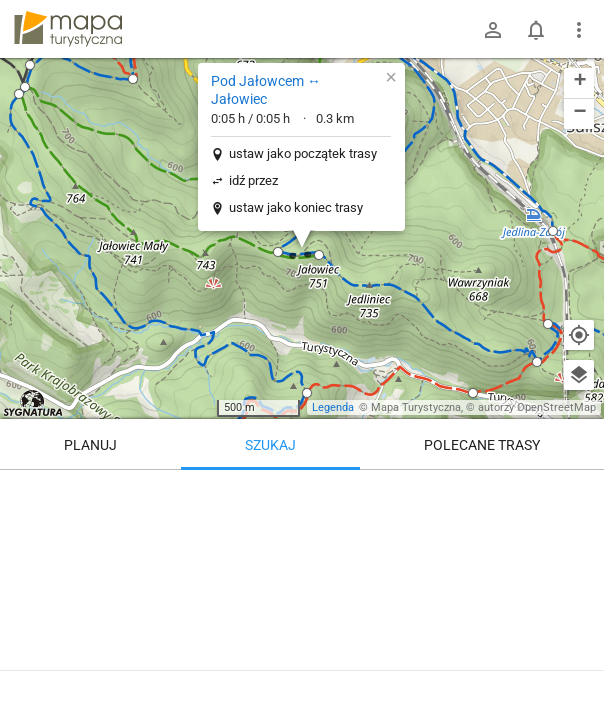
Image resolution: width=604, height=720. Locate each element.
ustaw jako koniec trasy (296, 207)
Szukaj (270, 445)
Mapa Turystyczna (416, 407)
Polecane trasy (482, 445)
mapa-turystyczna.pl (68, 29)
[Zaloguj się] (493, 30)
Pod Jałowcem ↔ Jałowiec (266, 90)
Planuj (90, 445)
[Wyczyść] (579, 492)
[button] (25, 87)
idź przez (253, 180)
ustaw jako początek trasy (303, 153)
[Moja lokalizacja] (579, 335)
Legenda (333, 407)
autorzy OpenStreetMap (537, 407)
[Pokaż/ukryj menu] (579, 30)
